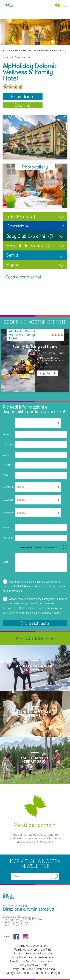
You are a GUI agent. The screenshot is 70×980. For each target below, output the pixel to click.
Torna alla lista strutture (16, 57)
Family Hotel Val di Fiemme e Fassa (33, 969)
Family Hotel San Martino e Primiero (33, 961)
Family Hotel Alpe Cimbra (33, 946)
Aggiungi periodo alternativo (40, 547)
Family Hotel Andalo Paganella (33, 953)
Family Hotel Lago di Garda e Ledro (33, 957)
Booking (23, 105)
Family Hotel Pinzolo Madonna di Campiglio (33, 973)
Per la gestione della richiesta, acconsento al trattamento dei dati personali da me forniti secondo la (34, 586)
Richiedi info (23, 96)
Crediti (6, 937)
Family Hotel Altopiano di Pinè (33, 950)
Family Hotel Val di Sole (33, 965)
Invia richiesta (35, 623)
